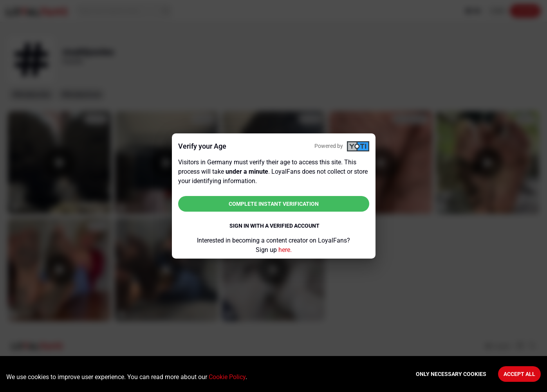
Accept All (519, 374)
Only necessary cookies (451, 374)
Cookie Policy (227, 377)
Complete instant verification (274, 204)
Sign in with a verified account (274, 226)
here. (285, 250)
